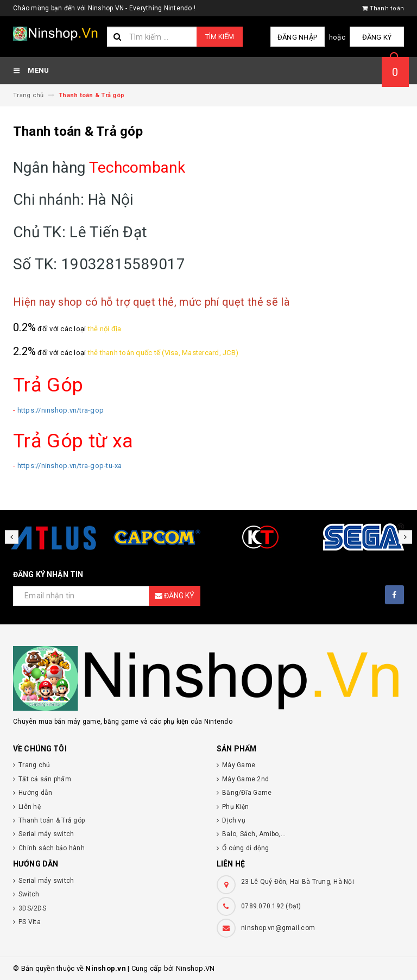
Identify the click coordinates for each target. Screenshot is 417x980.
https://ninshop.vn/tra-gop (61, 410)
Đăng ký (377, 37)
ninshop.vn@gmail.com (278, 928)
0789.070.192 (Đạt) (271, 906)
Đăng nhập (297, 37)
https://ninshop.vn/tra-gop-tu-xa (70, 466)
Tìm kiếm (220, 37)
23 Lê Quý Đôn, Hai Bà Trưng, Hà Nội (298, 882)
